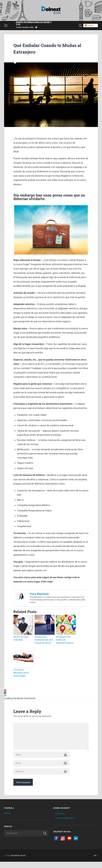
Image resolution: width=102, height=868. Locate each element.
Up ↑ (96, 862)
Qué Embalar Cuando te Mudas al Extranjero (43, 49)
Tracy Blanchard (39, 595)
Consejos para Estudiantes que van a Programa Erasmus (43, 641)
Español (89, 26)
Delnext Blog (18, 862)
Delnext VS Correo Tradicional (20, 639)
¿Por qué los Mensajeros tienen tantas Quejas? (23, 672)
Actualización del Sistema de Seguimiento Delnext (66, 639)
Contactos (60, 820)
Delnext (8, 820)
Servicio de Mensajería (67, 824)
